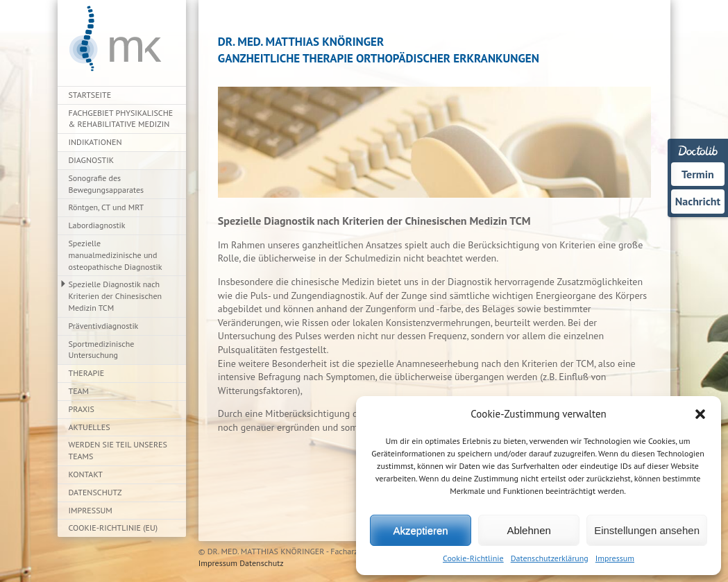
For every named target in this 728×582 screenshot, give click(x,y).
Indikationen (95, 142)
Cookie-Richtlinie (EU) (113, 528)
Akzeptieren (420, 530)
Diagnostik (92, 160)
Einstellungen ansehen (647, 530)
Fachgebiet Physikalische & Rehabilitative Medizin (121, 119)
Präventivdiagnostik (104, 326)
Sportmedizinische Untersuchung (102, 350)
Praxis (82, 409)
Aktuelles (90, 427)
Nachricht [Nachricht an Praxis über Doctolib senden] (698, 201)
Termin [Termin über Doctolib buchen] (698, 174)
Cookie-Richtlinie (473, 558)
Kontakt (86, 474)
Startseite (90, 95)
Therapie (87, 373)
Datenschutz (95, 492)
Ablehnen (528, 530)
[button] (700, 414)
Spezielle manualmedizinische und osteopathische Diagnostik (116, 255)
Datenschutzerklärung (550, 558)
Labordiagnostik (97, 225)
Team (79, 391)
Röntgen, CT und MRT (107, 207)
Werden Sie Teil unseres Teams (118, 450)
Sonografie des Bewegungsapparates (107, 184)
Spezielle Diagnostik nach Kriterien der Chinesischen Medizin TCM (116, 296)
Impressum (615, 558)
